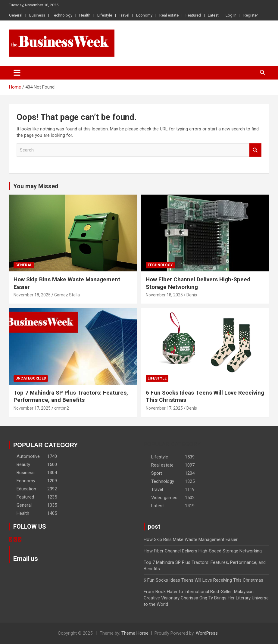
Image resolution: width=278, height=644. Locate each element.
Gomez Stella (67, 295)
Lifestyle (105, 15)
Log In (231, 15)
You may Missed (36, 186)
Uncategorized (31, 378)
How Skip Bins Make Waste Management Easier (191, 539)
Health (85, 15)
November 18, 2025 (32, 295)
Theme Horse (135, 633)
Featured (193, 15)
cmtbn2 (62, 408)
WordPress (207, 633)
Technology (62, 15)
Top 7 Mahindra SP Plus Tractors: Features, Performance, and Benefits (71, 396)
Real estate (169, 15)
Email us (26, 559)
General (16, 15)
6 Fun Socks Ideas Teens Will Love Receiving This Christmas (203, 580)
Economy (144, 15)
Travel (124, 15)
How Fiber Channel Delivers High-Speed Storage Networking (203, 551)
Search (255, 150)
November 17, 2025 (32, 408)
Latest (213, 15)
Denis (192, 295)
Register (251, 15)
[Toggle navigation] (17, 73)
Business (37, 15)
